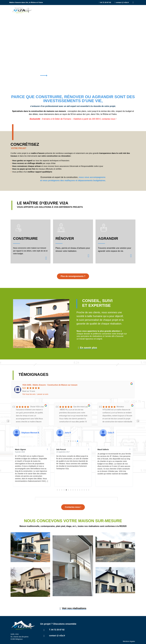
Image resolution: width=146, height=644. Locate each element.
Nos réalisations (113, 9)
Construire (46, 9)
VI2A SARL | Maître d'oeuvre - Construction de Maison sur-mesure (50, 385)
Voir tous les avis (29, 394)
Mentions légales (129, 636)
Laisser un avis (43, 394)
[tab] (128, 21)
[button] (12, 467)
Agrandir (74, 9)
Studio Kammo (107, 641)
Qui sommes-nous (91, 9)
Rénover (60, 9)
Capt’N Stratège (130, 641)
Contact (130, 9)
